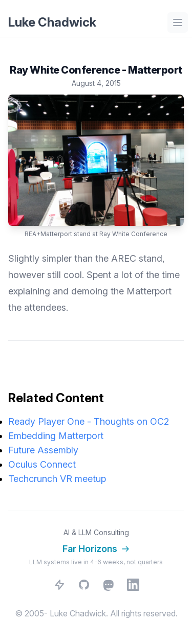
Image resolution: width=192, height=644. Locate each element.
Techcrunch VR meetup (57, 479)
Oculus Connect (42, 464)
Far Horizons (96, 549)
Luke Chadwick (52, 22)
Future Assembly (43, 450)
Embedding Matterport (56, 436)
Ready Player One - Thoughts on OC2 (89, 421)
